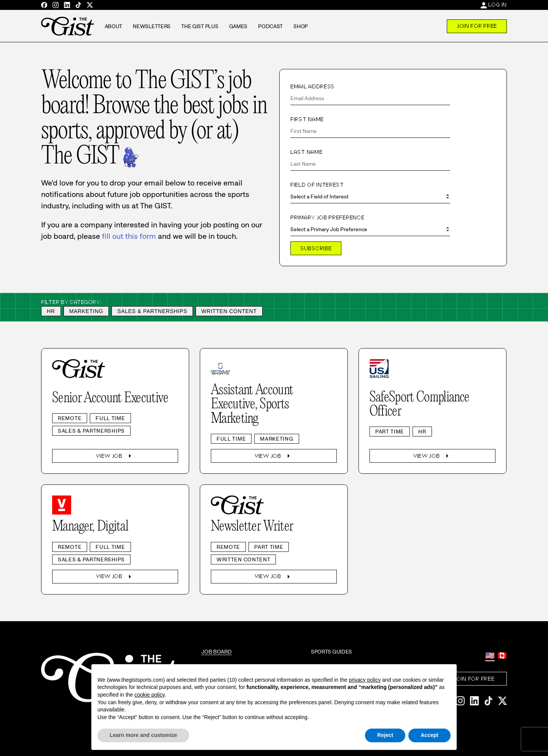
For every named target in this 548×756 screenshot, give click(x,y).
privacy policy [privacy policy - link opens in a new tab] (365, 680)
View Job (115, 456)
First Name (307, 119)
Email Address (312, 86)
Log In (498, 5)
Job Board (216, 652)
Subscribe (316, 248)
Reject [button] (385, 735)
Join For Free (477, 26)
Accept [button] (429, 735)
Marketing (86, 311)
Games (238, 26)
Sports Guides (331, 652)
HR (51, 311)
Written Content (229, 311)
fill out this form (129, 236)
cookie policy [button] (149, 695)
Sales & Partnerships (152, 311)
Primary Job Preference (327, 217)
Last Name (306, 152)
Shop (301, 26)
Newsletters (152, 26)
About (114, 26)
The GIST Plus (200, 26)
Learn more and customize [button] (143, 735)
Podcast (270, 26)
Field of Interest (317, 185)
